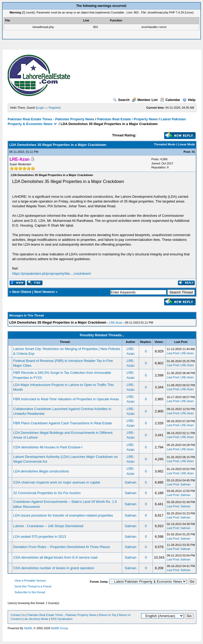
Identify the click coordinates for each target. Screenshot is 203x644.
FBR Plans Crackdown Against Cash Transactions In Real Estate (63, 423)
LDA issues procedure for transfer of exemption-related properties (63, 515)
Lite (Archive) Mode (36, 619)
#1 (193, 152)
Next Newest (44, 292)
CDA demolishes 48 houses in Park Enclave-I (48, 447)
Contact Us (18, 615)
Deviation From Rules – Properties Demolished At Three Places (62, 547)
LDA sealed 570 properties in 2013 (40, 537)
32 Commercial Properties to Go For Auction (47, 493)
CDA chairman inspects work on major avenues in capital (57, 482)
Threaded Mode (165, 144)
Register (54, 108)
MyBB (28, 628)
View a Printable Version (30, 581)
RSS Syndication (62, 619)
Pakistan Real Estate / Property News (128, 119)
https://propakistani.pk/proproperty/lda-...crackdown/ (52, 273)
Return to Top (108, 615)
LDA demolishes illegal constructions (41, 471)
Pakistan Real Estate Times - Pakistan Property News (51, 119)
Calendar (170, 100)
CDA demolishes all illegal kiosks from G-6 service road (55, 557)
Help (189, 100)
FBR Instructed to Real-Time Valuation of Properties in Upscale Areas (66, 399)
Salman (131, 482)
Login (41, 108)
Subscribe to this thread (30, 592)
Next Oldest (22, 292)
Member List (145, 100)
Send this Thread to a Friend (33, 586)
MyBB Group (60, 628)
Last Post (173, 353)
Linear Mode (186, 144)
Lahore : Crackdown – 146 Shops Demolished (48, 526)
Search (121, 100)
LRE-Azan (116, 323)
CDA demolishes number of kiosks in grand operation (54, 568)
